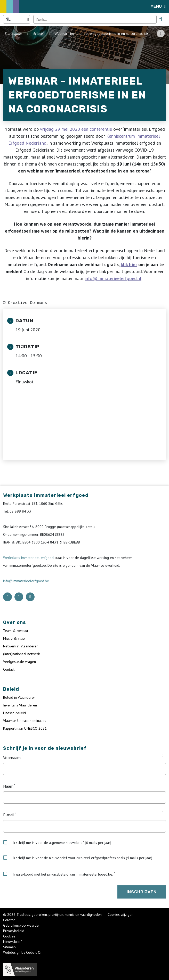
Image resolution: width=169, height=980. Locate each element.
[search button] (161, 19)
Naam (8, 786)
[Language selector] (17, 19)
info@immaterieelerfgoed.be (26, 581)
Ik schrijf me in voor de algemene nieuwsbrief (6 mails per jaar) (57, 843)
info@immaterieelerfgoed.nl (113, 278)
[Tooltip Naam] (163, 784)
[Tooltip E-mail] (163, 813)
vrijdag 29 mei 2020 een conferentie (76, 129)
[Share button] (161, 34)
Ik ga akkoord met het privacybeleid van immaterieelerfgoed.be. (58, 874)
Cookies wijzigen (121, 915)
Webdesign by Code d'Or (22, 952)
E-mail (9, 815)
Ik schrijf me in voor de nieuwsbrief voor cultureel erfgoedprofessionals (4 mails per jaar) (78, 858)
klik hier (129, 264)
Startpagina (13, 34)
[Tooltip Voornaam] (163, 756)
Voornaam (12, 757)
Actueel (38, 34)
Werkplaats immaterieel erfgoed (29, 558)
